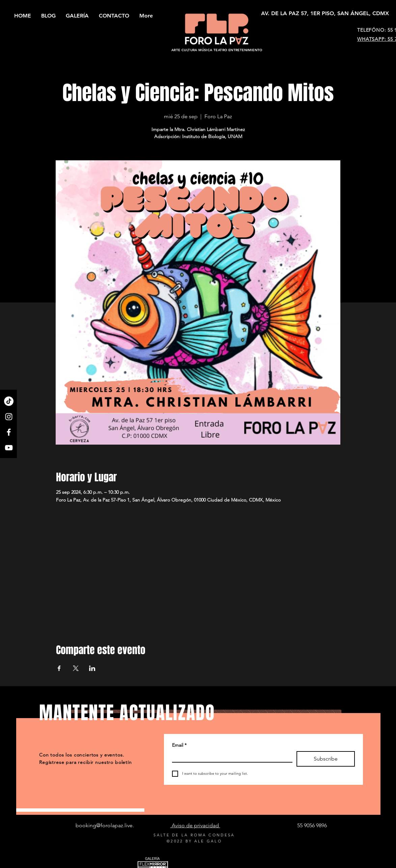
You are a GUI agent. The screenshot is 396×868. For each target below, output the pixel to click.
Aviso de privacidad (195, 825)
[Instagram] (9, 417)
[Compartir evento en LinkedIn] (92, 668)
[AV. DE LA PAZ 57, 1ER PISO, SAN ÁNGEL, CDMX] (325, 13)
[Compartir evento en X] (76, 668)
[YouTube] (9, 448)
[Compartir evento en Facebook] (59, 668)
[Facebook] (9, 432)
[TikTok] (9, 401)
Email (179, 745)
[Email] (230, 756)
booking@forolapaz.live (104, 825)
